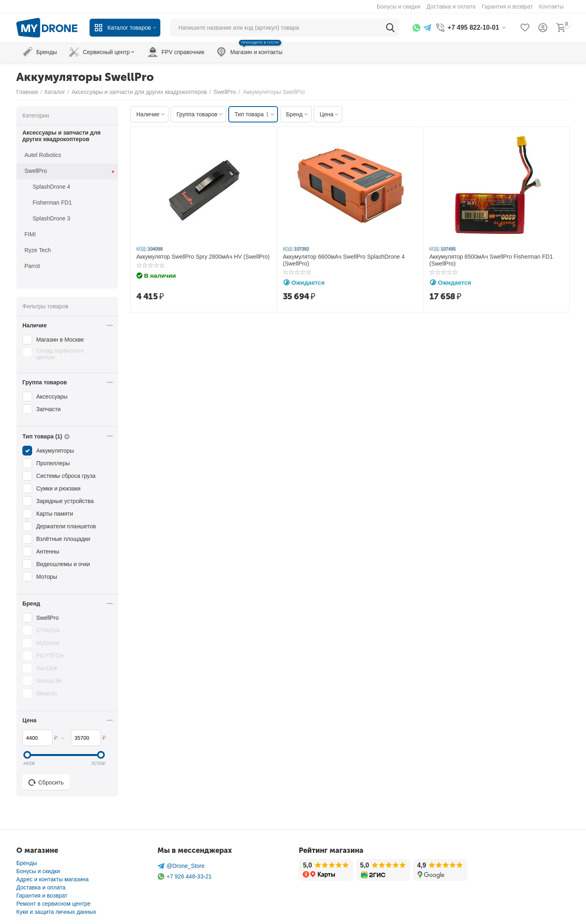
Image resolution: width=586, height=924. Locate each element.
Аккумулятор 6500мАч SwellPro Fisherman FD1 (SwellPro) (491, 260)
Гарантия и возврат (42, 896)
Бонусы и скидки (38, 871)
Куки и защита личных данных (56, 912)
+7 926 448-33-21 (185, 877)
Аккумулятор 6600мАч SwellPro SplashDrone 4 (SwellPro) (344, 260)
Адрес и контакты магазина (52, 879)
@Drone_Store (181, 866)
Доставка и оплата (41, 887)
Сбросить (46, 782)
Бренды (27, 863)
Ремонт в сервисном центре (54, 904)
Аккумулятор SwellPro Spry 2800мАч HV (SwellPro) (203, 257)
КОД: (141, 249)
